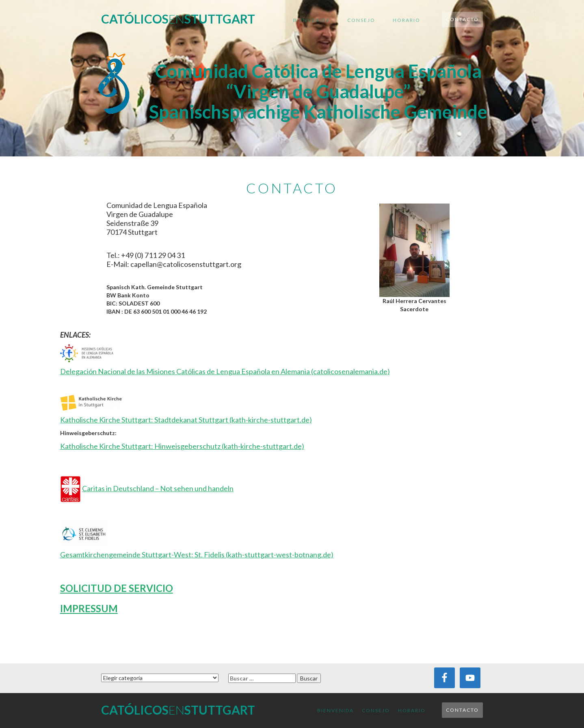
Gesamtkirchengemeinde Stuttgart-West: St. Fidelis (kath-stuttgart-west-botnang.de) (197, 555)
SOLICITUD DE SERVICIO (117, 588)
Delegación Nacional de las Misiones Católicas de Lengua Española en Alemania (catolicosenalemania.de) (225, 371)
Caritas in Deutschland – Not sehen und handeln (158, 488)
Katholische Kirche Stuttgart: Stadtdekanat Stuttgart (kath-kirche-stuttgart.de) (186, 420)
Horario (407, 20)
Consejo (361, 20)
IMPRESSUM (89, 608)
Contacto (462, 19)
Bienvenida (311, 20)
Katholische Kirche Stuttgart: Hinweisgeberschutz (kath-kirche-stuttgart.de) (182, 446)
